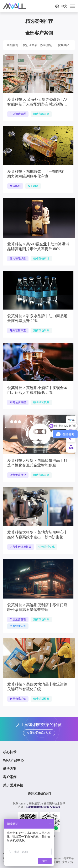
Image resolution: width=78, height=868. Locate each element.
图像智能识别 (18, 626)
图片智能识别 (18, 259)
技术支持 (67, 862)
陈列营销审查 (18, 330)
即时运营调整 (18, 402)
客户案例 (10, 777)
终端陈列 (15, 186)
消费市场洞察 (41, 114)
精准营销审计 (41, 259)
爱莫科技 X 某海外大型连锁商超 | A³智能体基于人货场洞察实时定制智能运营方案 (37, 104)
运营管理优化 (18, 475)
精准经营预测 (41, 402)
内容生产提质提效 (21, 547)
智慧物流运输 (18, 699)
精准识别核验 (41, 699)
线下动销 (33, 186)
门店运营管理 (18, 114)
